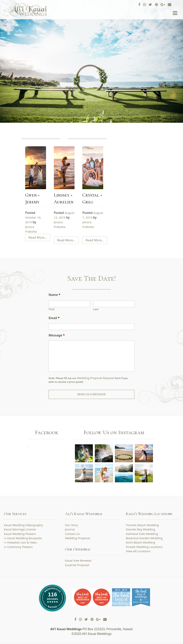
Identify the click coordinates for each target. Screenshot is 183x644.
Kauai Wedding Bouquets (25, 538)
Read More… (38, 237)
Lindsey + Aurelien (64, 198)
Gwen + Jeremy (32, 198)
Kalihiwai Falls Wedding (142, 534)
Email (54, 318)
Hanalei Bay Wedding (140, 529)
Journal (70, 529)
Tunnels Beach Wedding (142, 525)
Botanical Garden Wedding (144, 538)
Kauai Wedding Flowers (20, 534)
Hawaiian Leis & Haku (22, 542)
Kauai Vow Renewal (78, 560)
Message (57, 335)
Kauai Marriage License (20, 529)
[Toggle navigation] (175, 13)
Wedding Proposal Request (96, 378)
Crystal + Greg (92, 198)
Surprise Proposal (77, 565)
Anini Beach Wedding (140, 542)
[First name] (69, 304)
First (52, 309)
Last (96, 309)
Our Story (72, 525)
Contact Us (72, 534)
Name (54, 295)
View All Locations (138, 551)
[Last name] (114, 304)
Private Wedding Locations (144, 547)
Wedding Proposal (78, 538)
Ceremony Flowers (20, 547)
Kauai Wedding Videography (23, 525)
